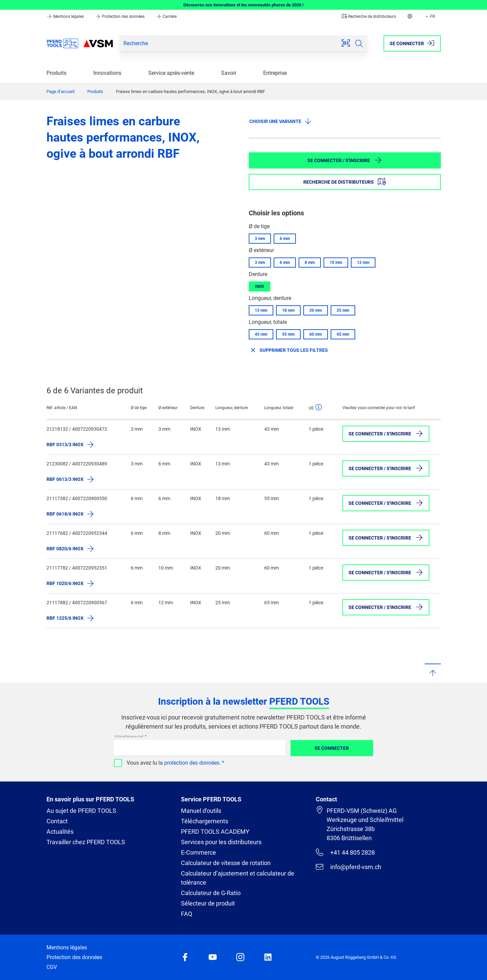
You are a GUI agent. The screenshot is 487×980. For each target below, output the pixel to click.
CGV (52, 967)
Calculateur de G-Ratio (211, 893)
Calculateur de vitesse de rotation (226, 863)
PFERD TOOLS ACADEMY (215, 832)
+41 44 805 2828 (345, 852)
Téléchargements (205, 821)
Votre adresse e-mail (129, 736)
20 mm (316, 310)
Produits (56, 73)
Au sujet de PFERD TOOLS (81, 811)
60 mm (316, 334)
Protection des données (120, 17)
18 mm (288, 310)
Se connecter (332, 748)
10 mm (336, 263)
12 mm (363, 263)
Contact (57, 821)
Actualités (60, 832)
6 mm (285, 239)
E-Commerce (199, 852)
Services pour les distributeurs (221, 842)
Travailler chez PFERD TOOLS (86, 842)
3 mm (260, 239)
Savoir (229, 73)
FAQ (187, 914)
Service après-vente (171, 73)
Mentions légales (66, 17)
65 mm (343, 334)
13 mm (261, 310)
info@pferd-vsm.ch (348, 867)
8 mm (310, 263)
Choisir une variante (281, 121)
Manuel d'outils (201, 811)
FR (429, 17)
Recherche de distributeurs (369, 17)
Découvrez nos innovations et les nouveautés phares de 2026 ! (243, 5)
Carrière (166, 17)
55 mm (288, 334)
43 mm (261, 334)
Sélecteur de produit (208, 903)
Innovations (107, 73)
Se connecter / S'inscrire (345, 160)
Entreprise (275, 73)
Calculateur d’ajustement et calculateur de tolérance (238, 878)
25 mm (343, 310)
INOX (260, 286)
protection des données (192, 763)
